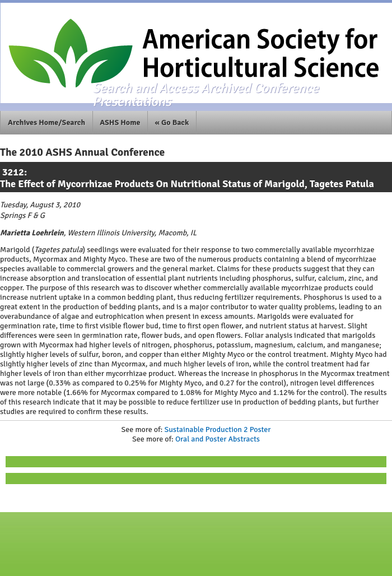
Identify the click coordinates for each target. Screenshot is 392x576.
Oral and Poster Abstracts (218, 439)
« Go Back (172, 122)
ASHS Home (120, 122)
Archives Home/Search (46, 122)
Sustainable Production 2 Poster (217, 429)
